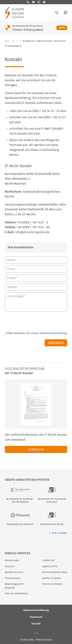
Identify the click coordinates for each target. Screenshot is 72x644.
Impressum (36, 617)
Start (7, 41)
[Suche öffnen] (57, 13)
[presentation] (38, 321)
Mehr (63, 28)
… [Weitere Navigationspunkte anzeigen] (17, 41)
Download (36, 449)
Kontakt (36, 624)
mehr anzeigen (58, 533)
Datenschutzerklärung (53, 333)
